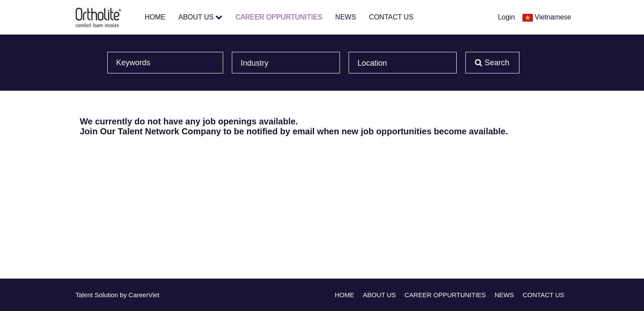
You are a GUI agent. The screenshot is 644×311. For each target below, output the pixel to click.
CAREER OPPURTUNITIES (279, 17)
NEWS (346, 17)
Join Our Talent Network (130, 131)
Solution (107, 295)
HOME (155, 17)
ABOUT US (201, 17)
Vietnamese (553, 17)
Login (506, 17)
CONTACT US (391, 17)
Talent (85, 295)
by (124, 295)
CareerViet (144, 295)
